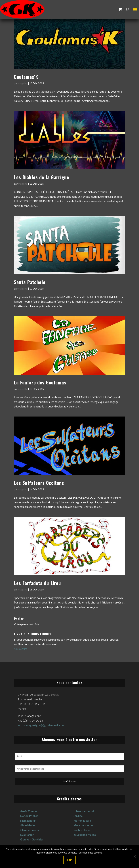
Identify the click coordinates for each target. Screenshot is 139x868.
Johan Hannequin (84, 811)
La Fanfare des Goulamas (40, 382)
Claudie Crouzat (30, 830)
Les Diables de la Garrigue (42, 177)
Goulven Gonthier (32, 839)
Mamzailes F (28, 821)
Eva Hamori (27, 835)
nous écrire (21, 649)
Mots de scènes (83, 825)
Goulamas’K (26, 77)
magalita (23, 83)
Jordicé (78, 816)
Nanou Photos (29, 816)
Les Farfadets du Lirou (37, 583)
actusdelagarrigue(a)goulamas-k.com (41, 725)
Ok (69, 860)
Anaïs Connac (29, 811)
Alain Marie (28, 825)
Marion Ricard (82, 821)
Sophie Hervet (83, 830)
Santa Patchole (30, 282)
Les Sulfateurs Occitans (39, 483)
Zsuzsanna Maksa (85, 835)
